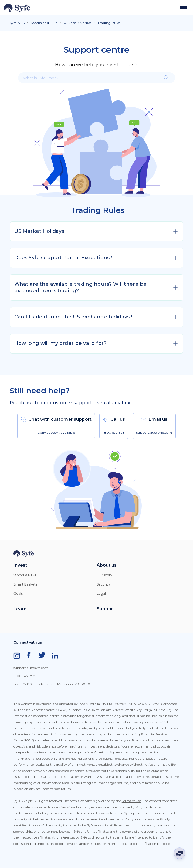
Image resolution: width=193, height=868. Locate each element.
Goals (18, 593)
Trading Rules (109, 23)
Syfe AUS (17, 23)
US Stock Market (78, 23)
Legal (101, 593)
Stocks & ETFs (25, 575)
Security (103, 584)
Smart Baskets (25, 584)
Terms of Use (131, 801)
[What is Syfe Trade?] (97, 78)
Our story (104, 575)
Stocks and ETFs (44, 23)
